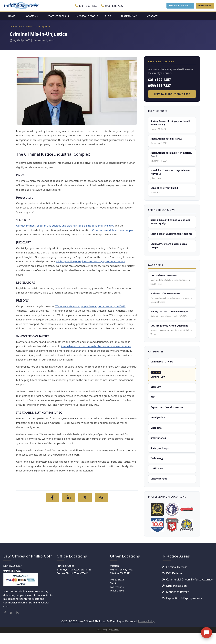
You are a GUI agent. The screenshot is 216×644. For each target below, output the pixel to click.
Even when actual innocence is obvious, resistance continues (96, 346)
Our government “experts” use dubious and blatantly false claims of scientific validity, (65, 226)
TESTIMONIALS (129, 16)
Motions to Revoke (178, 603)
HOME (12, 16)
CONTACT (152, 16)
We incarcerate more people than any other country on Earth (91, 306)
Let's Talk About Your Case (172, 94)
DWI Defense (174, 585)
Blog (20, 27)
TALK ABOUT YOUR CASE (180, 6)
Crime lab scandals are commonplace (114, 230)
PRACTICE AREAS (57, 16)
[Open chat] (206, 631)
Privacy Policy (146, 633)
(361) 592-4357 (86, 6)
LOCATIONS (31, 16)
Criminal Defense (177, 578)
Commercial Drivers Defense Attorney (190, 591)
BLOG (108, 16)
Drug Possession (177, 597)
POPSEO (115, 641)
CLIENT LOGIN (205, 6)
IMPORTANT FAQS (85, 16)
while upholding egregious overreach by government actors (91, 261)
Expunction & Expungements (184, 610)
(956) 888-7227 (112, 6)
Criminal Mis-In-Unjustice (37, 27)
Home (13, 27)
